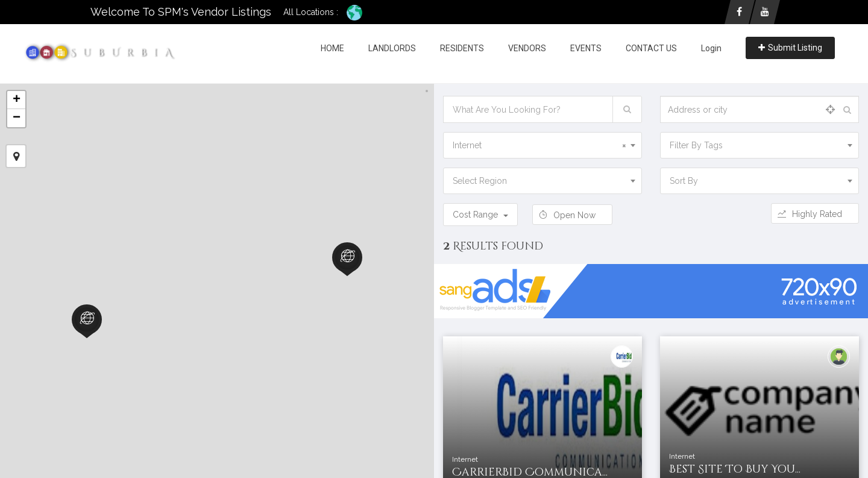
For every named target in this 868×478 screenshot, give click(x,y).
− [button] (17, 118)
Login (711, 48)
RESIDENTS (462, 48)
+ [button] (17, 100)
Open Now (572, 215)
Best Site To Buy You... (735, 469)
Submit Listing (790, 48)
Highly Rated (815, 214)
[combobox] (542, 145)
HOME (332, 48)
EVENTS (586, 48)
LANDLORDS (392, 48)
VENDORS (527, 48)
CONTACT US (651, 48)
